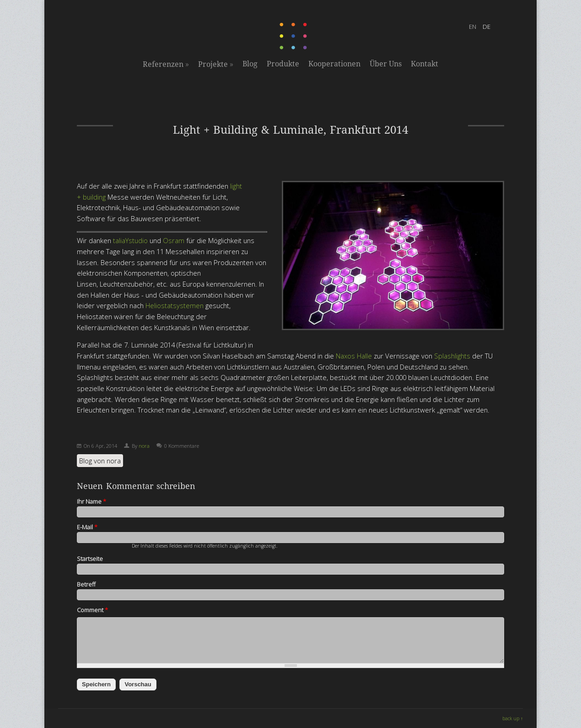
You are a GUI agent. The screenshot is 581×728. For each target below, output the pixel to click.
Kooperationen (334, 64)
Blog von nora (100, 461)
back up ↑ (513, 718)
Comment (92, 610)
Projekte (216, 64)
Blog (250, 64)
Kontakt (425, 64)
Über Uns (386, 64)
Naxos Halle (354, 356)
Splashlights (452, 356)
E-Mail (87, 527)
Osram (174, 240)
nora (144, 446)
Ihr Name (91, 501)
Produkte (283, 64)
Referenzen (166, 64)
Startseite (90, 559)
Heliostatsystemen (175, 305)
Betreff (86, 584)
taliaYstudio (130, 240)
